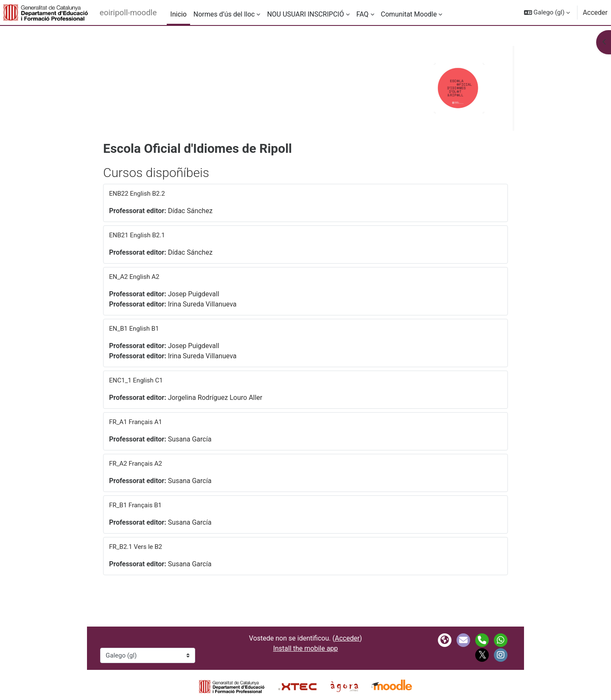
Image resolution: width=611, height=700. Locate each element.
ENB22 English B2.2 (137, 194)
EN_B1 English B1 (134, 329)
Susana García (190, 439)
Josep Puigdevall (194, 294)
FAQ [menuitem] (363, 14)
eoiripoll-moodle (128, 13)
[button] (547, 13)
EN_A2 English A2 (134, 277)
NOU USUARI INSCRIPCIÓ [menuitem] (305, 14)
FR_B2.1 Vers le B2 (136, 547)
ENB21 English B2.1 (137, 235)
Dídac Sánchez (190, 211)
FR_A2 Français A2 (136, 464)
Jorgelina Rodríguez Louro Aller (215, 398)
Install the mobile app (306, 648)
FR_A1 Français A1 (136, 422)
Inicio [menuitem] (178, 14)
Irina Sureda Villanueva (202, 304)
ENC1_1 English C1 (136, 380)
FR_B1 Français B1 (135, 505)
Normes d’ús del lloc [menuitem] (224, 14)
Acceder (595, 13)
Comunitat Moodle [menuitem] (409, 14)
